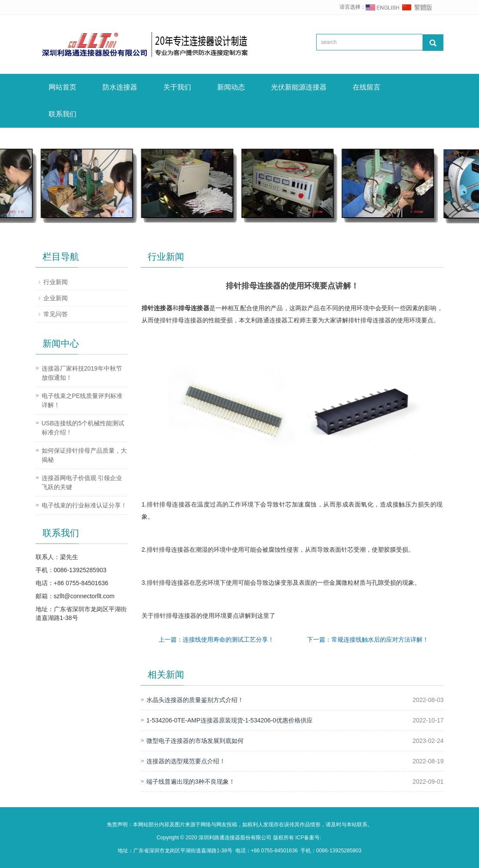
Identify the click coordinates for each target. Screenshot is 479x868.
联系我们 (63, 114)
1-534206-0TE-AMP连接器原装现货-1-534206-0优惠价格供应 (230, 720)
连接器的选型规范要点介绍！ (186, 761)
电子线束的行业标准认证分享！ (84, 505)
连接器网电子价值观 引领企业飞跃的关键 (82, 482)
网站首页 (63, 87)
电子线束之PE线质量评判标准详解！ (82, 400)
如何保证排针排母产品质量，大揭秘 (84, 455)
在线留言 (367, 87)
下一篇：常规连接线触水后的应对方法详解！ (368, 639)
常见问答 (56, 314)
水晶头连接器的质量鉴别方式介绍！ (195, 700)
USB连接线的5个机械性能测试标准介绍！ (83, 428)
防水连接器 (120, 87)
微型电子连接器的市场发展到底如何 (195, 741)
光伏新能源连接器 (299, 87)
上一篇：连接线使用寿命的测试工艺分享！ (216, 639)
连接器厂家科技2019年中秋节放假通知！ (82, 373)
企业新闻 (56, 298)
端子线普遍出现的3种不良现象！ (191, 782)
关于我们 (177, 87)
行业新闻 (56, 282)
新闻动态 (231, 87)
